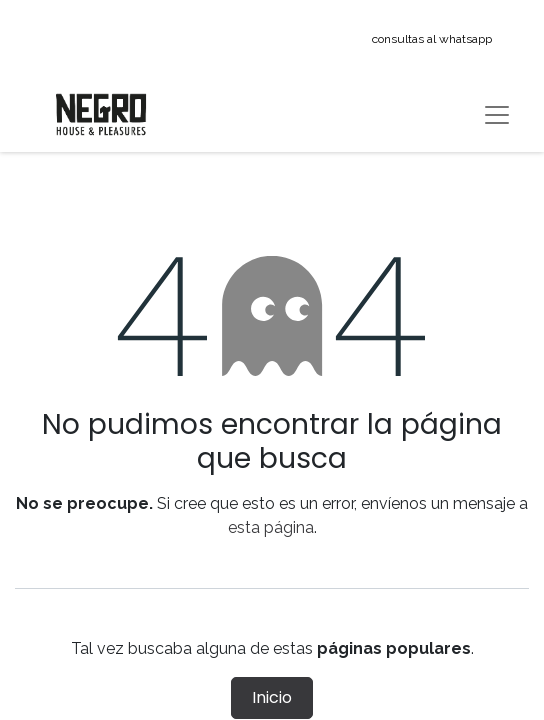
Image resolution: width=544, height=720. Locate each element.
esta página (271, 527)
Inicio (272, 697)
